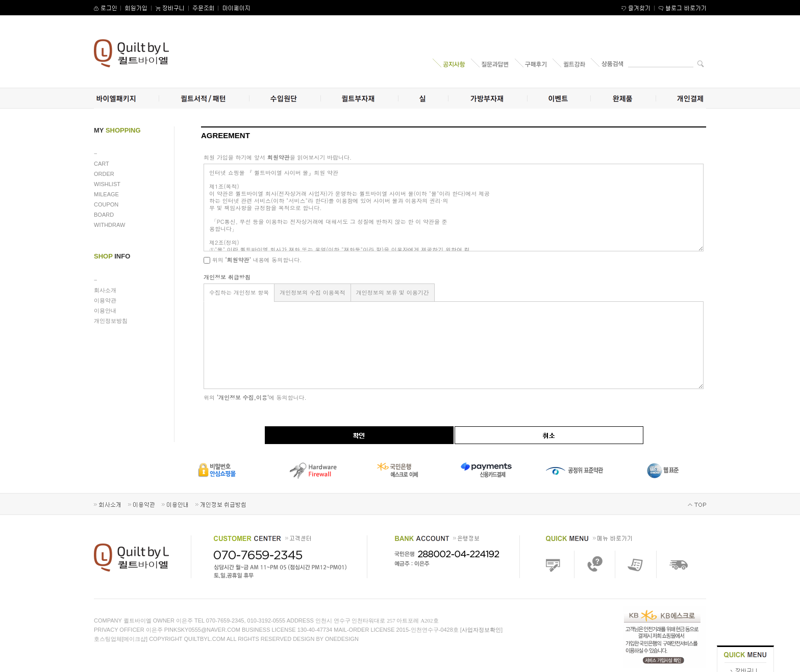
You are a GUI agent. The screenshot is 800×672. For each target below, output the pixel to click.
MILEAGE (106, 194)
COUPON (106, 204)
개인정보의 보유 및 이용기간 (393, 292)
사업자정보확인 (481, 630)
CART (102, 164)
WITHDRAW (109, 225)
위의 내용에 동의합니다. (253, 260)
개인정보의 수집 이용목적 (312, 292)
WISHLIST (107, 184)
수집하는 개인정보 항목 (239, 292)
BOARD (104, 215)
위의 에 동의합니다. (255, 397)
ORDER (104, 174)
